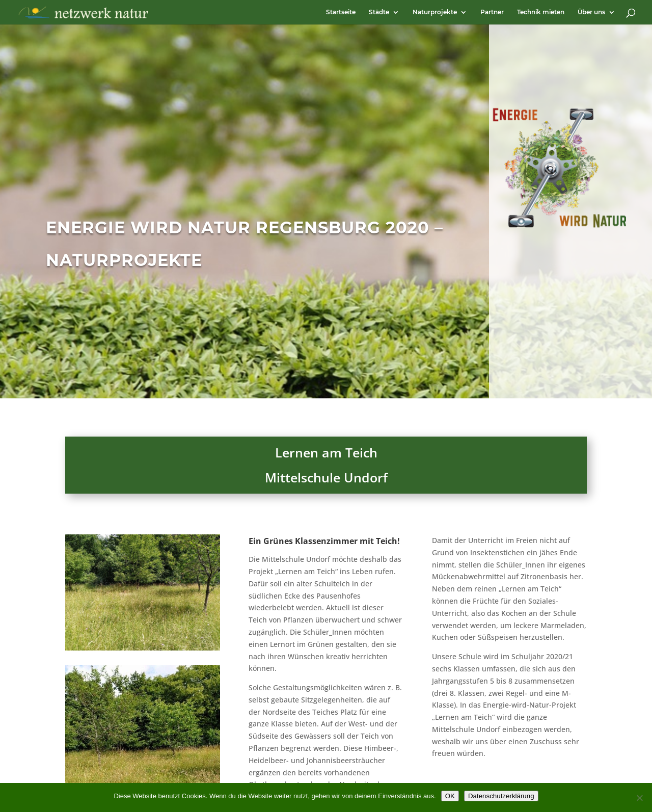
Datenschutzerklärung (501, 796)
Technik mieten (541, 12)
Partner (492, 12)
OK (450, 796)
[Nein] (639, 798)
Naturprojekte (435, 12)
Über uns (591, 12)
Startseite (341, 12)
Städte (379, 12)
